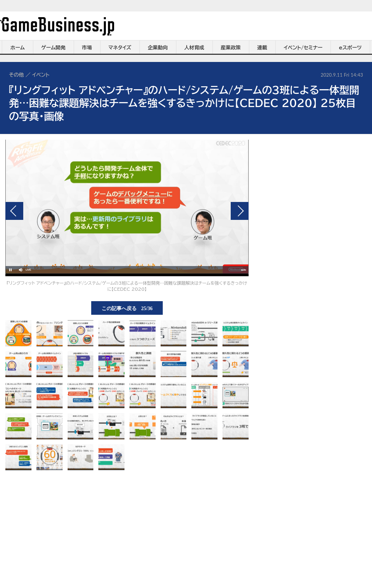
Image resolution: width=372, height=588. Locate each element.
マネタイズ (120, 48)
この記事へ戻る (127, 308)
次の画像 (240, 211)
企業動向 (158, 48)
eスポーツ (350, 48)
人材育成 (194, 48)
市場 (87, 48)
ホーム (18, 48)
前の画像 (14, 211)
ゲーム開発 (53, 48)
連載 (262, 48)
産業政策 (231, 48)
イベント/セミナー (303, 48)
